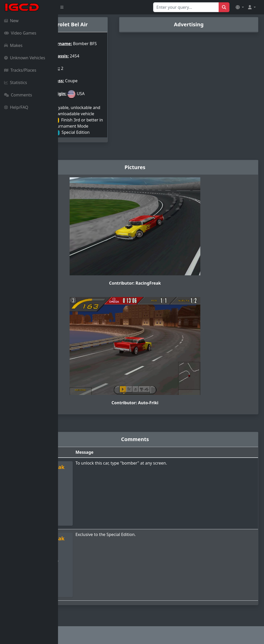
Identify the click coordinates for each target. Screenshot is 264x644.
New (11, 21)
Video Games (20, 33)
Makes (13, 45)
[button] (240, 7)
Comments (18, 95)
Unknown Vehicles (25, 58)
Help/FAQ (16, 107)
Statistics (16, 82)
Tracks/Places (20, 70)
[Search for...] (186, 7)
